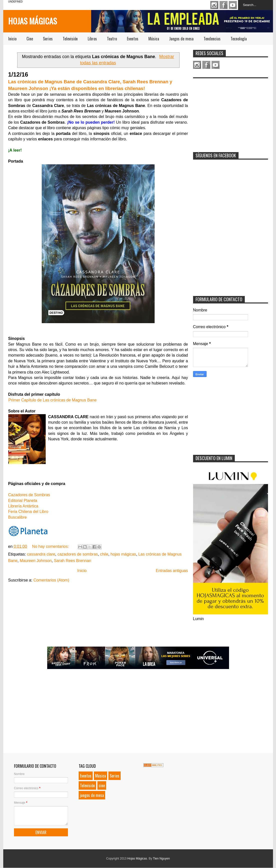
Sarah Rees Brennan (73, 561)
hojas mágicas (123, 554)
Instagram (214, 5)
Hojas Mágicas (33, 21)
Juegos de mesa (181, 39)
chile (104, 554)
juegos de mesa (92, 795)
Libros (92, 39)
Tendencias (212, 39)
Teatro (112, 39)
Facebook (224, 5)
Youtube (233, 5)
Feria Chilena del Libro (28, 512)
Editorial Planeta (23, 501)
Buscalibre (18, 517)
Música (154, 39)
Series (48, 39)
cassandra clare (41, 554)
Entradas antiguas (172, 571)
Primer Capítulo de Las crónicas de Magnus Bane (53, 400)
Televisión (70, 39)
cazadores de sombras (78, 554)
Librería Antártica (23, 506)
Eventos (133, 39)
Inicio (12, 39)
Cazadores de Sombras (29, 495)
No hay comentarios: (51, 546)
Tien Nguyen (161, 859)
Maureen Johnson (36, 561)
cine (102, 785)
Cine (30, 39)
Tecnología (239, 39)
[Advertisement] (231, 112)
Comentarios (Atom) (51, 580)
